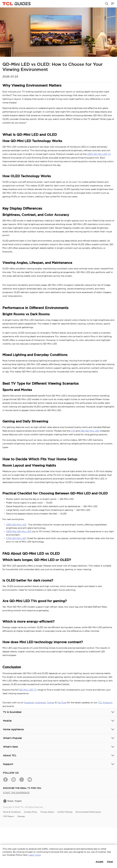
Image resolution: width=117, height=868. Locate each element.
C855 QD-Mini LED (16, 525)
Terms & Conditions (12, 812)
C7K (73, 431)
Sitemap (21, 816)
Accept (99, 862)
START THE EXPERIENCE (16, 793)
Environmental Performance (88, 812)
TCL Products (105, 703)
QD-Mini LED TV (28, 690)
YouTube (62, 703)
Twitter (51, 703)
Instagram (41, 703)
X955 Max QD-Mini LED (19, 531)
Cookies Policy (31, 812)
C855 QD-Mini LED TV (99, 154)
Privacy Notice (47, 812)
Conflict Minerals (65, 812)
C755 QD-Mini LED (16, 538)
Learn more (35, 855)
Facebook (29, 703)
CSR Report (9, 816)
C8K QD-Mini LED (90, 431)
